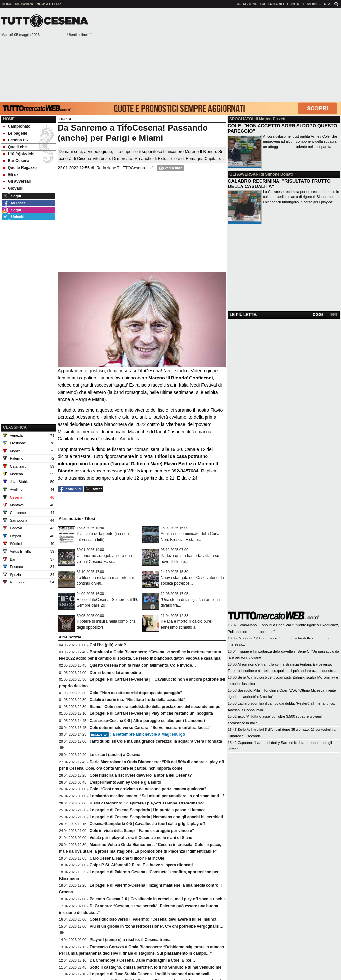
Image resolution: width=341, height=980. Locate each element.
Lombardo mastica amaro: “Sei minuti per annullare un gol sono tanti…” (157, 796)
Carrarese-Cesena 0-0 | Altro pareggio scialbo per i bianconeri (147, 721)
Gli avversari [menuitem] (17, 181)
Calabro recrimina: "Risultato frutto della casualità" (137, 700)
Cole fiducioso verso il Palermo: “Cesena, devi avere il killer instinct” (154, 919)
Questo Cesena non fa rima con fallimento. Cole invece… (143, 665)
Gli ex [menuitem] (11, 175)
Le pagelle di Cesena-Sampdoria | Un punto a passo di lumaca (148, 810)
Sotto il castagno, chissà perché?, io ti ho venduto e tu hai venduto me (156, 967)
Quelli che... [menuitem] (16, 147)
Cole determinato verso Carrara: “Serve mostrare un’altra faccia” (150, 728)
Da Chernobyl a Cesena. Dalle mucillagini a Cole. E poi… (143, 960)
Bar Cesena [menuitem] (16, 161)
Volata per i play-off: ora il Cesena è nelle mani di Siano (141, 838)
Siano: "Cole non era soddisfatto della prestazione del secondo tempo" (156, 707)
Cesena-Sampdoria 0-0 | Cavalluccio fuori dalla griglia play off (147, 824)
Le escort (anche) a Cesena (115, 755)
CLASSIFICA (15, 427)
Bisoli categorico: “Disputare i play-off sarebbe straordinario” (147, 803)
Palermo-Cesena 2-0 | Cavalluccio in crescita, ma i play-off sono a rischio (158, 899)
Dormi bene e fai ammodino (115, 673)
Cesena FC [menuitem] (16, 140)
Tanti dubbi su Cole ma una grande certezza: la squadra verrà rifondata (156, 741)
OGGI (318, 315)
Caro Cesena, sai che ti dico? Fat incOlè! (128, 858)
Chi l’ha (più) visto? (108, 645)
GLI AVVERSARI (244, 174)
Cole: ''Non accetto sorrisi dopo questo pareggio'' (136, 693)
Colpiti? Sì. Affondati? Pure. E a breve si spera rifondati (141, 865)
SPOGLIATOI (241, 119)
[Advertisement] (217, 54)
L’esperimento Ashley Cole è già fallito (126, 782)
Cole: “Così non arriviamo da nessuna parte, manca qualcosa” (148, 789)
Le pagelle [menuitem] (15, 133)
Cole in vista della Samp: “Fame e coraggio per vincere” (142, 831)
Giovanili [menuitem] (14, 188)
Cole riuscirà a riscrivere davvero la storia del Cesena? (141, 775)
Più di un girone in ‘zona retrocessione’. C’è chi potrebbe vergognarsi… (157, 926)
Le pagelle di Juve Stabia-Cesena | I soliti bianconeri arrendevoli (150, 974)
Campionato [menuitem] (17, 126)
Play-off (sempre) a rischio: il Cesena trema (130, 940)
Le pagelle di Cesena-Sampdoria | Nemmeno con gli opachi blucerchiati (156, 817)
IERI (333, 315)
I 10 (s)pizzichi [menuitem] (19, 154)
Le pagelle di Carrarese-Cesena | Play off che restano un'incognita (151, 713)
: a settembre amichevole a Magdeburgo (137, 734)
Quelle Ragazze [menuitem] (20, 168)
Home (9, 119)
